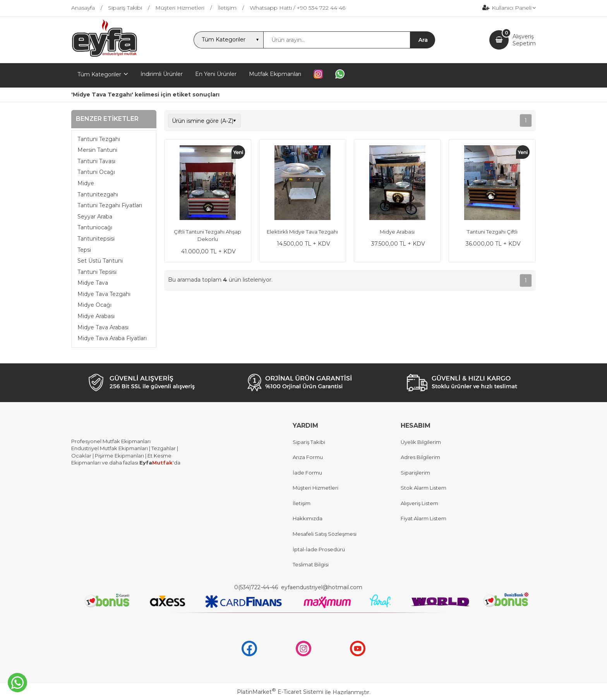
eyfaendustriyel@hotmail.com (322, 587)
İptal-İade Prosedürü (319, 549)
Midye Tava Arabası (103, 327)
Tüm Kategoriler (99, 74)
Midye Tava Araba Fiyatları (112, 338)
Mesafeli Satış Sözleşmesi (325, 534)
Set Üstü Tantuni (100, 261)
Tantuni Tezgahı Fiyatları (110, 205)
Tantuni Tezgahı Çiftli (492, 232)
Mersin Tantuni (97, 150)
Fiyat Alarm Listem (424, 518)
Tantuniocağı (95, 227)
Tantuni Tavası (96, 161)
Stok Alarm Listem (424, 488)
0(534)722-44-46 (257, 587)
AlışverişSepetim (524, 40)
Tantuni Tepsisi (97, 272)
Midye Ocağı (94, 305)
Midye (86, 183)
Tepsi (84, 250)
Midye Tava (93, 283)
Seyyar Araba (95, 217)
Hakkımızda (308, 518)
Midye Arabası (96, 316)
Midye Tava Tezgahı (104, 294)
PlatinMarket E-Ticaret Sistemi (280, 692)
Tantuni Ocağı (96, 172)
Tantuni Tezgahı (99, 139)
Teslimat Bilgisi (311, 564)
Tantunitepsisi (96, 239)
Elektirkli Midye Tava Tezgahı (302, 232)
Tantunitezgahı (98, 194)
